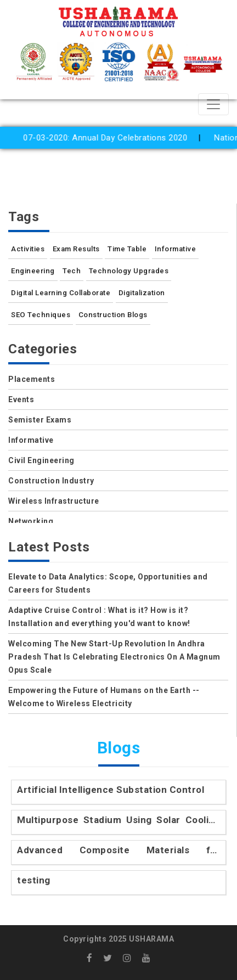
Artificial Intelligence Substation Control (111, 790)
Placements (32, 379)
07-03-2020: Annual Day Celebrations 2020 (111, 138)
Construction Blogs (113, 315)
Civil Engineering (41, 460)
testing (34, 880)
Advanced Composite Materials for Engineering (119, 851)
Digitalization (142, 293)
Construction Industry (51, 481)
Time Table (127, 249)
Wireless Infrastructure (54, 501)
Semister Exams (40, 420)
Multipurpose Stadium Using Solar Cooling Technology (119, 821)
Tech (72, 271)
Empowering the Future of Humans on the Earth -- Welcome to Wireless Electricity (104, 697)
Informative (176, 249)
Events (21, 399)
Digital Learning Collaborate (61, 293)
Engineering (33, 271)
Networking (31, 521)
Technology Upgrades (129, 271)
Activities (28, 249)
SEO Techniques (41, 315)
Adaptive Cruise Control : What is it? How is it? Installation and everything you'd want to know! (99, 617)
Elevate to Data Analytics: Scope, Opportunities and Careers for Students (108, 583)
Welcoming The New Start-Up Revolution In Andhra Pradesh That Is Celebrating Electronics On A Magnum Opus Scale (114, 657)
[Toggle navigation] (213, 104)
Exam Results (76, 249)
